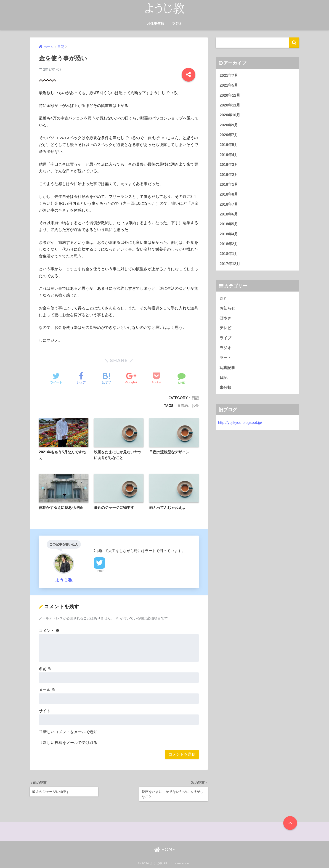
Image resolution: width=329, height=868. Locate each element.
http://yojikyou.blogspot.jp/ (240, 423)
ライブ (225, 338)
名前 (45, 669)
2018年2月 (229, 244)
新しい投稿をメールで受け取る (70, 743)
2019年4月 (229, 155)
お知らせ (227, 308)
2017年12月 (230, 264)
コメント (49, 631)
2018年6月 (229, 214)
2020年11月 (230, 105)
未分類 (225, 388)
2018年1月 (229, 254)
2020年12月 (230, 95)
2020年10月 (230, 115)
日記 (195, 398)
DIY (223, 298)
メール (47, 690)
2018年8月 (229, 194)
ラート (225, 358)
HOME (165, 849)
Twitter (99, 571)
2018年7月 (229, 204)
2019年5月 (229, 145)
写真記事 (227, 368)
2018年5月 (229, 224)
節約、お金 (190, 406)
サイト (45, 711)
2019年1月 (229, 184)
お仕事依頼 (155, 23)
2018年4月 (229, 234)
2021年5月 (229, 85)
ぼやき (225, 318)
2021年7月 (229, 76)
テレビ (225, 328)
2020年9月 (229, 125)
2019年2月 (229, 175)
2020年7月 (229, 135)
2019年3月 (229, 165)
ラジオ (177, 23)
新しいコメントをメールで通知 (70, 732)
